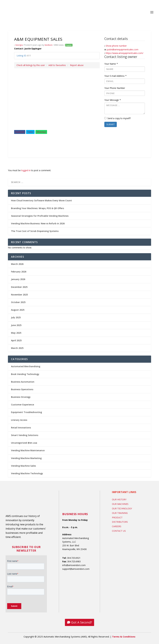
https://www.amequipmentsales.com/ (125, 53)
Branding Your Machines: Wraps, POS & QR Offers (37, 208)
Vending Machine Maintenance (28, 450)
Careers (117, 526)
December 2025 (19, 287)
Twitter (30, 132)
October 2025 (18, 302)
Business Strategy (21, 397)
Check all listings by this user (31, 65)
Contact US (119, 531)
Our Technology (122, 508)
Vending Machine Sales (23, 466)
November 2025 (19, 295)
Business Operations (22, 389)
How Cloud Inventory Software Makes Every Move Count (41, 200)
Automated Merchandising (26, 366)
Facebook (20, 132)
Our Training (120, 513)
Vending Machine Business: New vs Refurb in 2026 (38, 223)
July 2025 (16, 317)
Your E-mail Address (115, 76)
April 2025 (16, 340)
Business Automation (23, 382)
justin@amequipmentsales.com (123, 49)
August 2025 (18, 310)
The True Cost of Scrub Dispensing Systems (35, 231)
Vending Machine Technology (27, 473)
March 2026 (17, 264)
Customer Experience (23, 405)
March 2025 (17, 348)
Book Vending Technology (25, 374)
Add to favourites (57, 65)
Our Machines (120, 504)
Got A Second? (82, 622)
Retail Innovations (21, 428)
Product (117, 517)
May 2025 (16, 333)
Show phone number (116, 46)
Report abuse (77, 65)
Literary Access (19, 420)
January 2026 (18, 279)
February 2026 (19, 272)
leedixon (49, 45)
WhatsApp (41, 132)
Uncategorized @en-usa (24, 443)
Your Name (111, 64)
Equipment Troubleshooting (26, 412)
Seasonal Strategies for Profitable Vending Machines (40, 216)
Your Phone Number (115, 88)
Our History (119, 499)
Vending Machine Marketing (26, 458)
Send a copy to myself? (118, 118)
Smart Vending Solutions (25, 435)
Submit (111, 124)
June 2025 (16, 325)
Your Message (113, 100)
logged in (26, 170)
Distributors (120, 522)
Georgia (19, 45)
